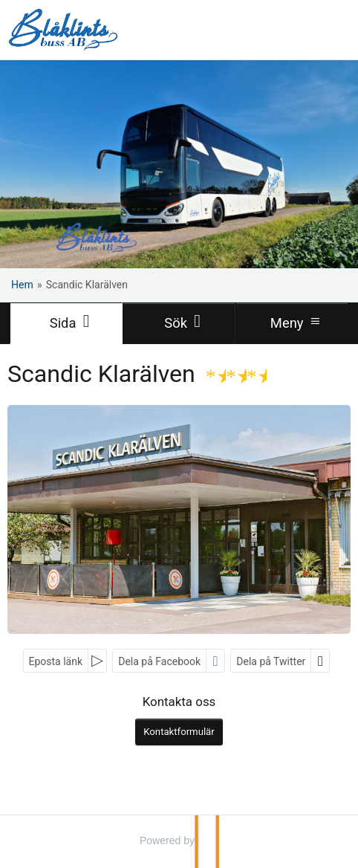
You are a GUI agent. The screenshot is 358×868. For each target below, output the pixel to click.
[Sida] (66, 323)
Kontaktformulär (179, 732)
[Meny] (292, 323)
